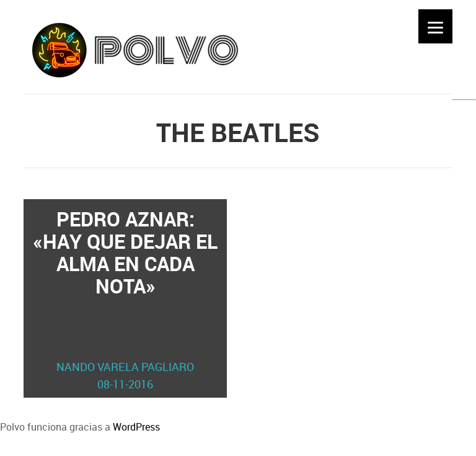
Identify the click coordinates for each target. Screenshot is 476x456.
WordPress (136, 427)
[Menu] (435, 26)
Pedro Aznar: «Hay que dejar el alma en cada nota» (125, 299)
